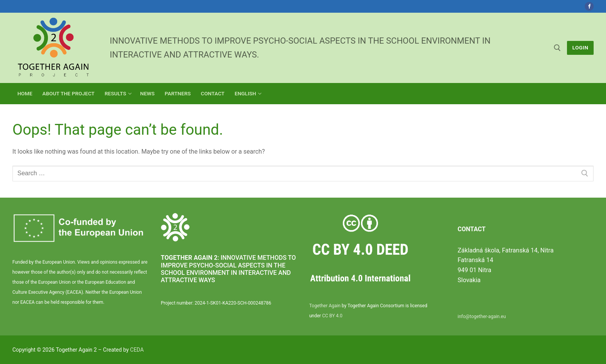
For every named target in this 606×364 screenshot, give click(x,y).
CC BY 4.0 (332, 316)
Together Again (325, 306)
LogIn (580, 47)
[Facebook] (589, 6)
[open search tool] (557, 48)
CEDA (137, 350)
